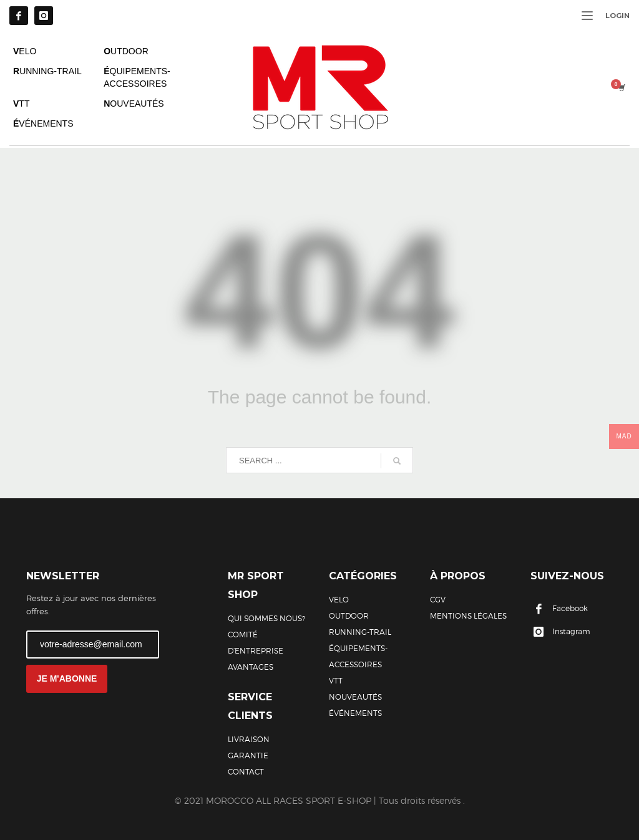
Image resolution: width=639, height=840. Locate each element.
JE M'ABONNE (67, 678)
